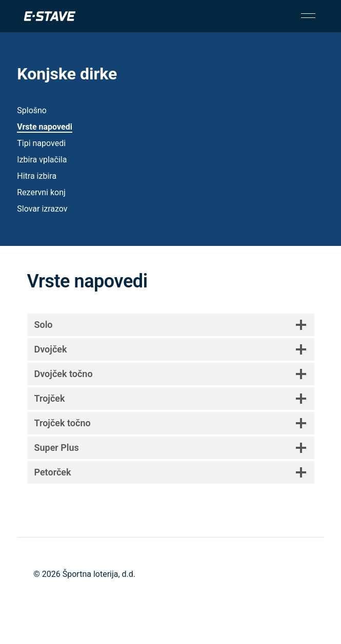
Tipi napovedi (41, 143)
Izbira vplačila (42, 160)
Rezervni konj (41, 192)
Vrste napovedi (45, 127)
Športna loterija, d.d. (99, 574)
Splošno (32, 110)
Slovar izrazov (42, 209)
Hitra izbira (37, 176)
